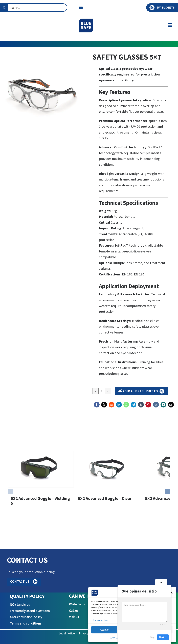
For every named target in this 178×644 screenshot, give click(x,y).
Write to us (77, 604)
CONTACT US (24, 582)
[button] (171, 593)
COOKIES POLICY (117, 638)
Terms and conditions (25, 623)
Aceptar (104, 630)
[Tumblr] (141, 407)
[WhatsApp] (126, 407)
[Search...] (34, 8)
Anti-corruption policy (26, 617)
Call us (74, 611)
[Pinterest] (148, 407)
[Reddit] (112, 407)
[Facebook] (97, 407)
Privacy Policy (88, 633)
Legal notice (67, 633)
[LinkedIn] (119, 407)
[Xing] (163, 407)
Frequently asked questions (30, 611)
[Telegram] (133, 407)
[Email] (171, 407)
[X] (104, 407)
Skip (152, 637)
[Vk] (156, 407)
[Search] (4, 8)
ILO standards (20, 604)
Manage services (101, 620)
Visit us (74, 617)
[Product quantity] (102, 391)
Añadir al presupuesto (138, 391)
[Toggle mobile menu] (170, 25)
